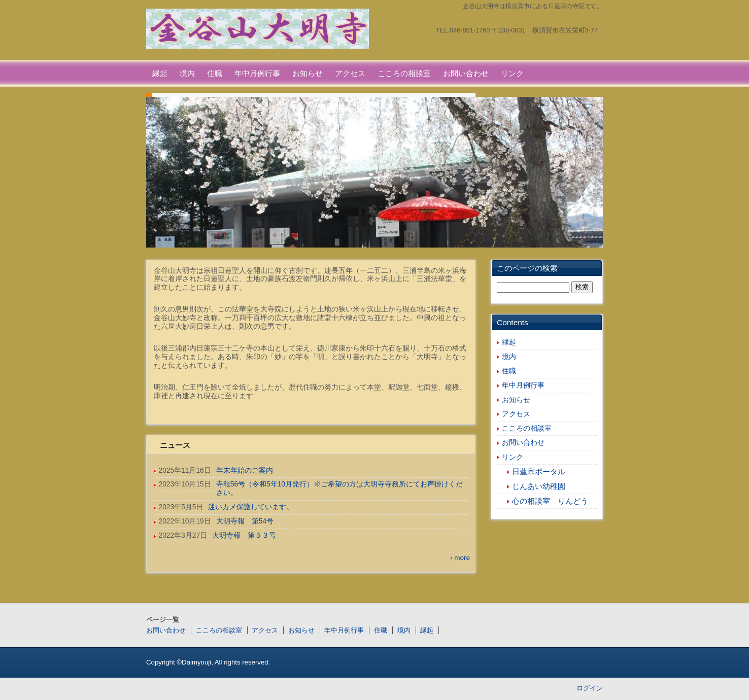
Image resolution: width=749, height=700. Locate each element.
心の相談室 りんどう (550, 501)
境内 (187, 73)
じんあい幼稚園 (539, 486)
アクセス (350, 73)
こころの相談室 (404, 73)
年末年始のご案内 (245, 470)
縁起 (160, 73)
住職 (215, 73)
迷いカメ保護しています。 (251, 507)
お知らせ (308, 73)
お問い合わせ (466, 73)
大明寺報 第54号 (245, 521)
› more (460, 558)
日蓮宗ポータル (539, 472)
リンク (512, 73)
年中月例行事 (257, 73)
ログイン (590, 688)
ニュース (175, 445)
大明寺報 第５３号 (244, 535)
